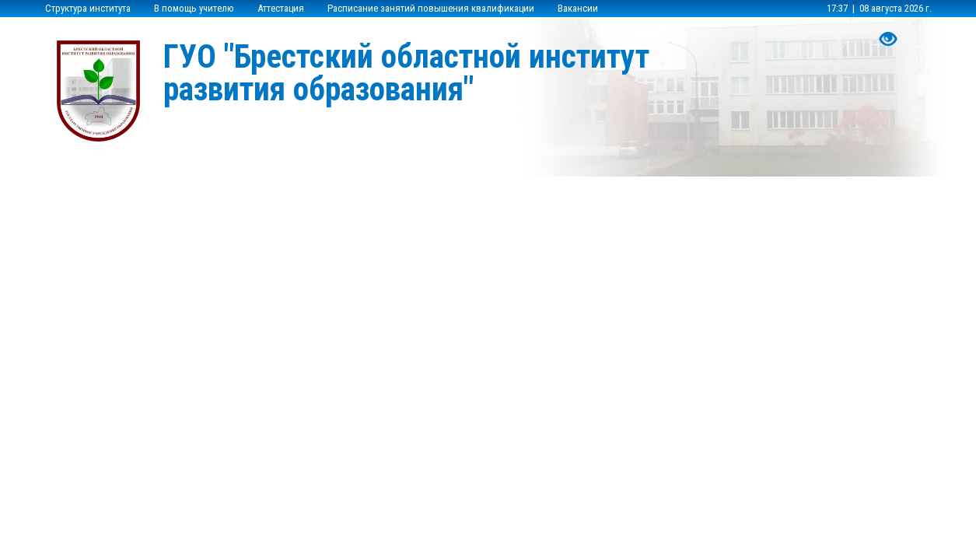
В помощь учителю (194, 8)
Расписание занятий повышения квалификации (431, 8)
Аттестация (281, 8)
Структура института (88, 8)
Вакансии (578, 8)
